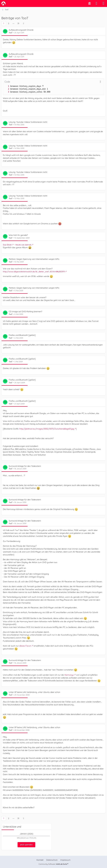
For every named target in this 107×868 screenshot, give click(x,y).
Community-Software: (53, 864)
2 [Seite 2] (9, 23)
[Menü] (103, 3)
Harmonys (69, 675)
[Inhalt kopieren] (100, 82)
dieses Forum (25, 646)
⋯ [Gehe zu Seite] (13, 23)
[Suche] (89, 3)
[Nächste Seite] (24, 23)
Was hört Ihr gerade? (18, 235)
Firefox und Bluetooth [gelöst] (22, 335)
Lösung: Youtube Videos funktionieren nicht (28, 122)
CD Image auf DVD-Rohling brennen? (25, 312)
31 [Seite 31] (18, 23)
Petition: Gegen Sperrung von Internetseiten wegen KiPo (34, 259)
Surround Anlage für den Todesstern (25, 466)
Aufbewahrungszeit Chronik (21, 30)
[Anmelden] (96, 3)
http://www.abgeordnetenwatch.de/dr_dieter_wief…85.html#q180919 (34, 271)
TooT (11, 33)
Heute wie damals (23, 245)
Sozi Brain (7, 245)
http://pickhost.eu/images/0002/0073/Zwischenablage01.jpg (47, 429)
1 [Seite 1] (4, 23)
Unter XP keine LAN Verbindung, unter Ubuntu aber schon (34, 692)
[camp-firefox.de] (3, 3)
